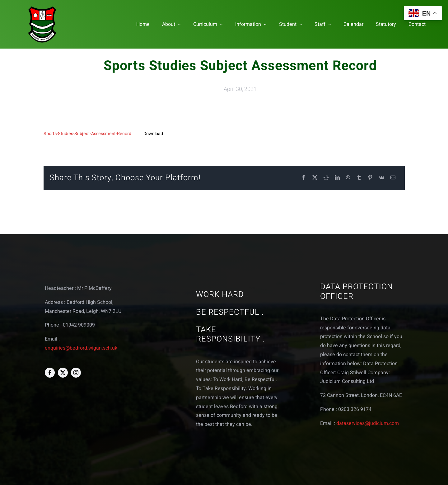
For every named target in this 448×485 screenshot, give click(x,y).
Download (153, 134)
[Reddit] (326, 178)
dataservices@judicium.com (368, 423)
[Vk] (382, 178)
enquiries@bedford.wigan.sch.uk (81, 348)
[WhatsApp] (348, 178)
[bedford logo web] (42, 7)
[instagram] (76, 373)
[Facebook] (304, 178)
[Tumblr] (359, 178)
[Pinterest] (370, 178)
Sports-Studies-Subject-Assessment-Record (87, 134)
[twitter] (63, 373)
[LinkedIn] (337, 178)
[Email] (393, 178)
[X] (315, 178)
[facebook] (50, 373)
